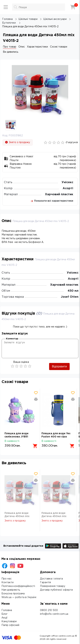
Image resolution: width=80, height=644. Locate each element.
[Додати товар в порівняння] (36, 399)
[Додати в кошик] (35, 446)
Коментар (12, 339)
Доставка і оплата (51, 579)
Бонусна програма (13, 594)
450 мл (73, 291)
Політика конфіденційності (18, 586)
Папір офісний (10, 625)
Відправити (59, 366)
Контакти (7, 582)
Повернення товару (53, 586)
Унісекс (67, 182)
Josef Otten (70, 297)
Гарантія (45, 582)
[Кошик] (73, 7)
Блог (4, 614)
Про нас (7, 579)
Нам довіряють (11, 590)
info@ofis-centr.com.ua (54, 614)
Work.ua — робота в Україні (19, 597)
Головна (7, 610)
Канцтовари (9, 621)
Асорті (68, 188)
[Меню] (6, 7)
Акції (4, 618)
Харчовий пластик (59, 194)
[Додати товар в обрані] (36, 393)
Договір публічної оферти (56, 590)
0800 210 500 (49, 610)
